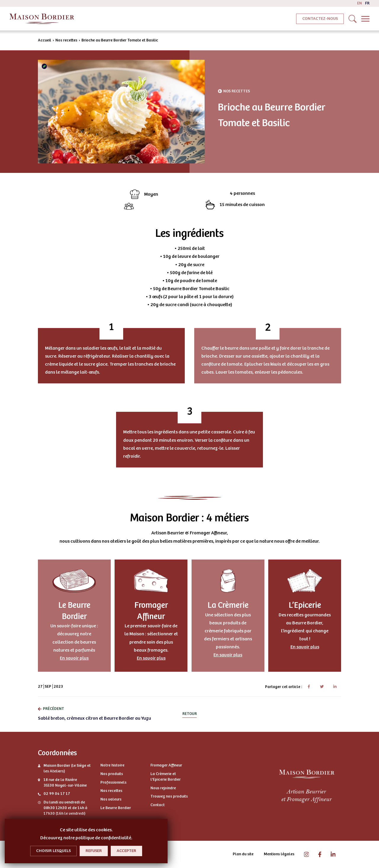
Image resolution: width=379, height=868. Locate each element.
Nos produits (112, 774)
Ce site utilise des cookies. (86, 830)
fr (367, 3)
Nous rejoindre (163, 788)
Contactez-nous (320, 19)
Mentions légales (279, 854)
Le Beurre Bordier (116, 808)
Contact (158, 805)
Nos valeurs (111, 799)
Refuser (94, 851)
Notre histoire (112, 765)
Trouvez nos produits (169, 796)
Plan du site (243, 854)
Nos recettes (66, 40)
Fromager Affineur (166, 765)
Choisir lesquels (53, 851)
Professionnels (113, 782)
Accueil (45, 40)
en (359, 3)
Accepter (126, 851)
